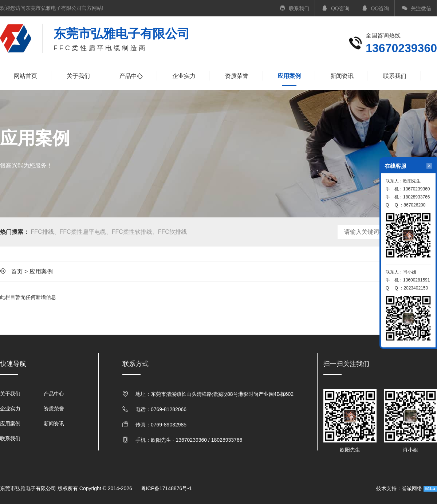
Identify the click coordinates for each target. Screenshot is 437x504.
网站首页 (25, 76)
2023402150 (416, 288)
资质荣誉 (237, 76)
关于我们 (78, 76)
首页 (17, 271)
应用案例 (289, 77)
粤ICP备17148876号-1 (166, 488)
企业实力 (184, 76)
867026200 (414, 205)
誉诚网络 (412, 488)
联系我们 (395, 76)
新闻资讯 (342, 76)
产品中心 (131, 76)
